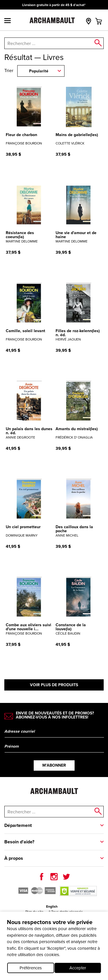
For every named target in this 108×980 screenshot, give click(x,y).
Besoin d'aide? (19, 842)
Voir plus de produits (54, 685)
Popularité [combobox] (39, 71)
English (52, 906)
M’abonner (54, 765)
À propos (14, 858)
